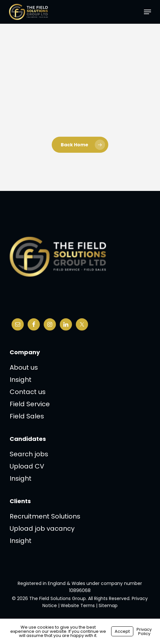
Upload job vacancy (42, 528)
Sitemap (108, 605)
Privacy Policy (144, 631)
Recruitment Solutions (45, 516)
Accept (122, 631)
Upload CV (27, 466)
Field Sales (27, 416)
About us (24, 367)
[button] (147, 12)
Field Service (30, 404)
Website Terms (78, 605)
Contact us (28, 392)
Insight (21, 380)
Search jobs (29, 454)
